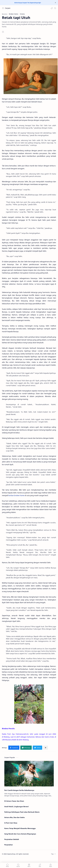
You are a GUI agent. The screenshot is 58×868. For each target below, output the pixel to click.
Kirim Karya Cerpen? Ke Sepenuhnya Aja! (28, 3)
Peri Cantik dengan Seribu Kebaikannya (19, 790)
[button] (52, 8)
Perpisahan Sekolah (12, 839)
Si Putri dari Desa (11, 823)
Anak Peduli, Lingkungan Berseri (17, 806)
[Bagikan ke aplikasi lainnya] (46, 748)
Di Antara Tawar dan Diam (14, 801)
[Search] (55, 8)
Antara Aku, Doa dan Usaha (14, 817)
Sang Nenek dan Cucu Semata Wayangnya (20, 834)
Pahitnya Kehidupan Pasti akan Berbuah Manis (22, 812)
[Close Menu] (55, 3)
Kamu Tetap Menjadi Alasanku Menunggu (20, 828)
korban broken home (16, 495)
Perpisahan (9, 845)
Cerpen (8, 8)
